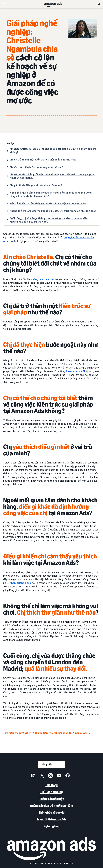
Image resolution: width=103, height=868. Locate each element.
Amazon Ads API (75, 371)
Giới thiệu (51, 785)
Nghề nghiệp (51, 826)
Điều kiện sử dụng (51, 792)
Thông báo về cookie (52, 812)
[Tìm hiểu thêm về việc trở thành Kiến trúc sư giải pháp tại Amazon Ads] (47, 733)
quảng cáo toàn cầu (42, 279)
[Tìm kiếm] (99, 4)
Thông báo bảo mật (51, 799)
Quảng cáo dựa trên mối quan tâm (52, 806)
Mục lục (11, 143)
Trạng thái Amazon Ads (51, 819)
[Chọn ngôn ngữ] (52, 765)
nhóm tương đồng (20, 583)
